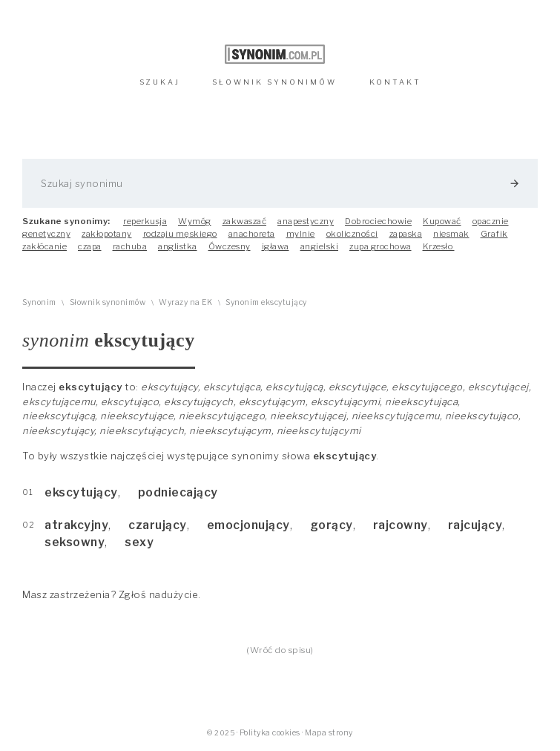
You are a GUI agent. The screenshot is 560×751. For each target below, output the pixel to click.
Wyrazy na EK (185, 302)
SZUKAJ (160, 82)
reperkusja (145, 221)
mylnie (301, 234)
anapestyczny (306, 221)
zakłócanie (45, 246)
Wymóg (195, 221)
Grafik (494, 234)
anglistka (178, 246)
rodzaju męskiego (180, 234)
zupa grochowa (381, 246)
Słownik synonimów (108, 302)
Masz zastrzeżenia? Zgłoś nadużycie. (112, 594)
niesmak (451, 234)
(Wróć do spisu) (280, 650)
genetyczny (46, 234)
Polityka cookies (270, 733)
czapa (90, 246)
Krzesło (439, 246)
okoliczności (352, 234)
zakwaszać (245, 221)
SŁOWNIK (274, 82)
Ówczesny (230, 246)
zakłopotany (107, 234)
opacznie (491, 221)
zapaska (406, 234)
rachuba (130, 246)
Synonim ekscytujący (266, 302)
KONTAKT (395, 82)
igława (276, 246)
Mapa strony (329, 733)
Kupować (442, 221)
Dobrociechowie (378, 221)
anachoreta (252, 234)
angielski (320, 246)
